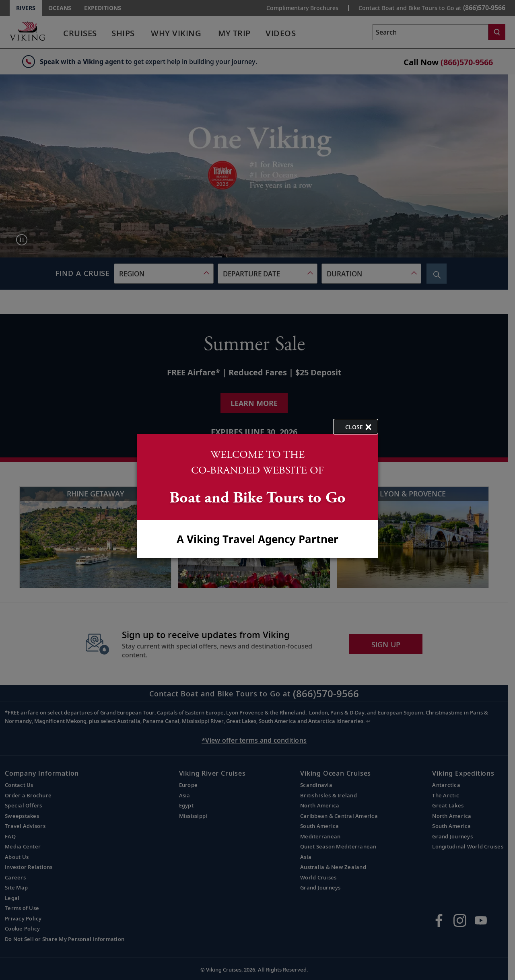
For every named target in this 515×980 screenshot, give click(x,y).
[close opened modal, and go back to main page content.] (356, 427)
